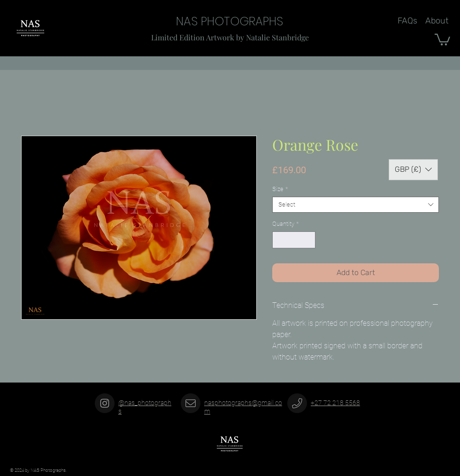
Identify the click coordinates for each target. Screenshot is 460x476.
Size (280, 189)
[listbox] (413, 170)
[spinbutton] (294, 240)
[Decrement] (279, 240)
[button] (442, 39)
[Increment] (309, 240)
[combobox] (356, 205)
